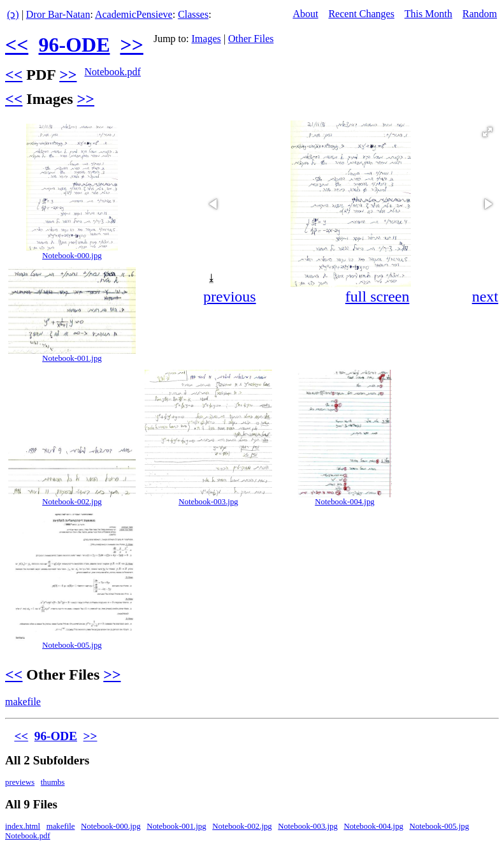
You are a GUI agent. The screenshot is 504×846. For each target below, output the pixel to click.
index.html (23, 826)
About (305, 14)
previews (20, 782)
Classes (193, 14)
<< (17, 45)
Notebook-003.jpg (208, 502)
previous (230, 296)
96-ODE (74, 45)
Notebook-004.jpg (344, 502)
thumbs (53, 782)
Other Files (251, 39)
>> (131, 45)
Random (480, 14)
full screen (378, 296)
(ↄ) (13, 14)
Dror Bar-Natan (58, 14)
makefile (23, 702)
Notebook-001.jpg (72, 358)
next (485, 296)
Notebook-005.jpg (72, 645)
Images (206, 39)
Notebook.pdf (112, 72)
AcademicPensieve (134, 14)
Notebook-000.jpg (72, 256)
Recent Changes (361, 14)
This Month (428, 14)
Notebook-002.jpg (72, 502)
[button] (487, 132)
